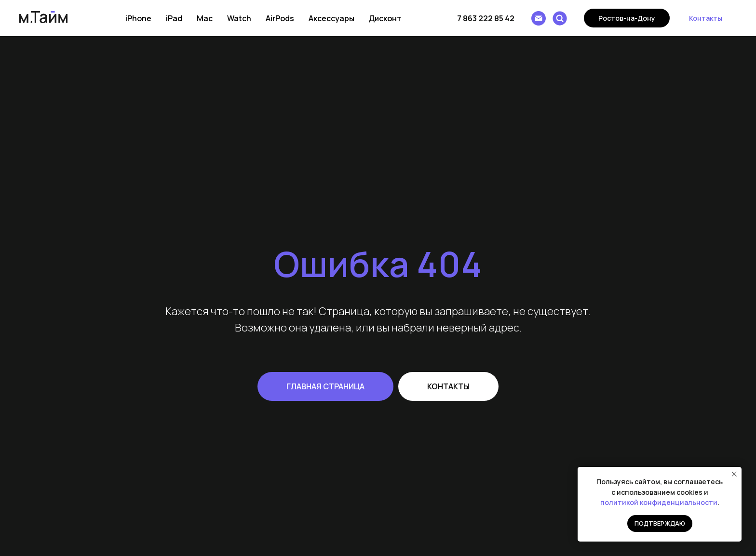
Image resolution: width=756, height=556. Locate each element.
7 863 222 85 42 (486, 18)
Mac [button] (205, 18)
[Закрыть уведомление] (734, 474)
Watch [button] (239, 18)
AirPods (280, 18)
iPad (174, 18)
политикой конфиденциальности (659, 502)
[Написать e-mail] (539, 18)
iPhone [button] (138, 18)
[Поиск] (560, 18)
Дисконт (385, 18)
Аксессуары (331, 18)
